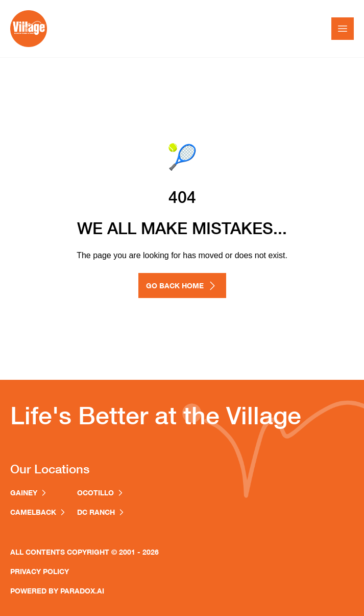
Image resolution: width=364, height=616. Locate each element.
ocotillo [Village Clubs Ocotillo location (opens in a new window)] (101, 493)
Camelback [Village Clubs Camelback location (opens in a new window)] (39, 512)
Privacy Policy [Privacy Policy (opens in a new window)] (40, 571)
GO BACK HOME (182, 286)
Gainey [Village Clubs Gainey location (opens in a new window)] (29, 493)
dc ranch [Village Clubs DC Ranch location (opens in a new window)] (101, 512)
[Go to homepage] (29, 29)
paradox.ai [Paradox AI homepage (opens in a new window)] (82, 591)
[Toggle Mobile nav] (343, 29)
